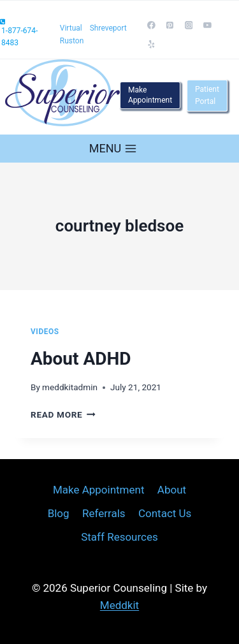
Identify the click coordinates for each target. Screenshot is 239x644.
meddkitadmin (70, 387)
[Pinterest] (170, 26)
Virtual (71, 28)
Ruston (72, 41)
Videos (45, 332)
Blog (59, 513)
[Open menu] (113, 148)
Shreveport (108, 28)
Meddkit (119, 605)
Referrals (104, 513)
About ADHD (81, 359)
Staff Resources (119, 537)
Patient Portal (207, 95)
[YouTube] (207, 26)
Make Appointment (150, 95)
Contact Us (165, 513)
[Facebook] (152, 26)
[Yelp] (152, 44)
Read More (63, 414)
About (172, 490)
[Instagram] (189, 26)
